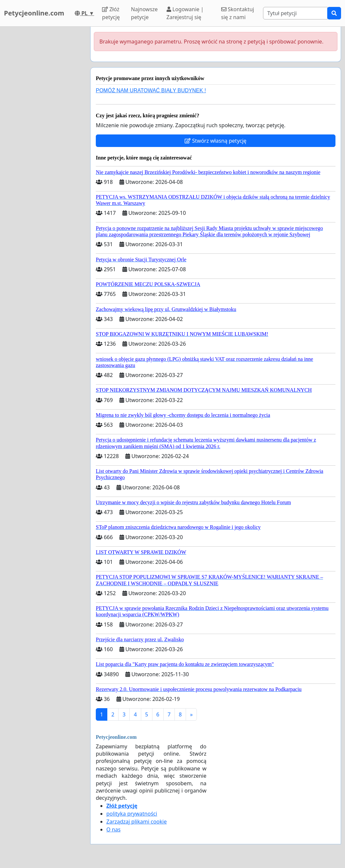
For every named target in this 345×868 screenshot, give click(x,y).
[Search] (295, 13)
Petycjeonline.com (34, 13)
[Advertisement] (43, 126)
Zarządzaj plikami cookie (136, 822)
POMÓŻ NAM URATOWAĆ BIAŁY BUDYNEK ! (151, 90)
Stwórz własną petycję (215, 141)
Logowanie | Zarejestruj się (185, 13)
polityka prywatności (132, 814)
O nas (113, 829)
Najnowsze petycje (144, 13)
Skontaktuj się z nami (238, 13)
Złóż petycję (111, 13)
